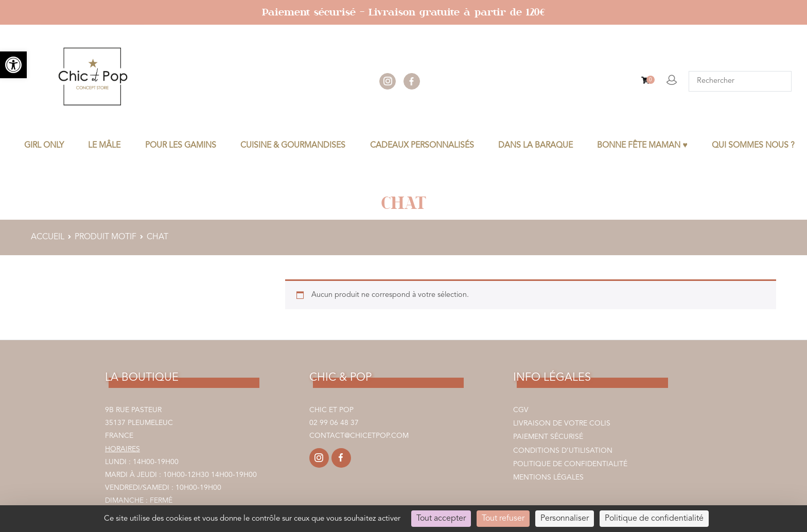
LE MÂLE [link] (104, 146)
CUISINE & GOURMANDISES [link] (293, 146)
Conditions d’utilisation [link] (563, 451)
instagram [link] (388, 81)
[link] (13, 65)
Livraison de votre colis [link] (562, 423)
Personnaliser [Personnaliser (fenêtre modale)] (565, 519)
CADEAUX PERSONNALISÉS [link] (422, 146)
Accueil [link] (48, 237)
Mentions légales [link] (548, 477)
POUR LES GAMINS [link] (181, 146)
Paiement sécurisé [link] (548, 437)
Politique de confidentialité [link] (570, 464)
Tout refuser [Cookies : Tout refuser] (503, 519)
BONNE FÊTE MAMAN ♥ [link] (642, 146)
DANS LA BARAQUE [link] (536, 146)
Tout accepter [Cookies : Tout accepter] (441, 519)
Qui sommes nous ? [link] (753, 146)
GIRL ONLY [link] (44, 146)
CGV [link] (521, 410)
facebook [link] (412, 81)
